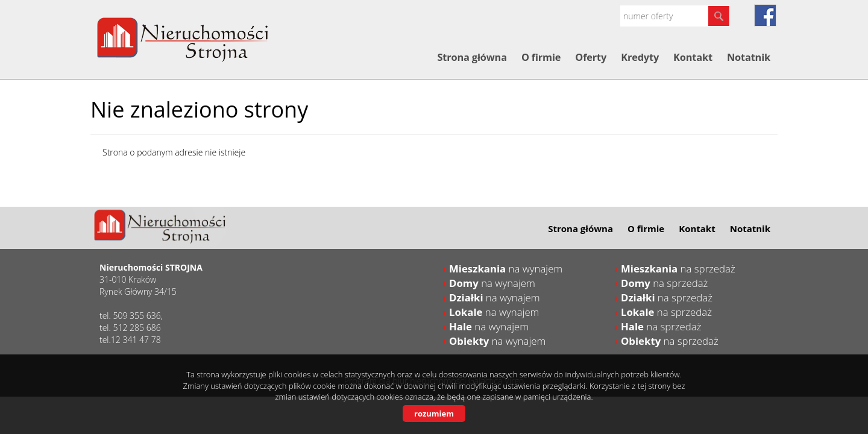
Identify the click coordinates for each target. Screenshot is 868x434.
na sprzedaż (678, 269)
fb (765, 15)
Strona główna (472, 57)
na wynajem (506, 269)
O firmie (541, 57)
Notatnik (749, 57)
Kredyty (640, 57)
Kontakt (693, 57)
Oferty (591, 57)
